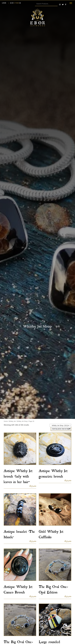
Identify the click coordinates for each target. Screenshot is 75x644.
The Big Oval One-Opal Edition (53, 589)
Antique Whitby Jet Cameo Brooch (18, 589)
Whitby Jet (12, 421)
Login (4, 3)
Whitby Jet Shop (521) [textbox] (60, 425)
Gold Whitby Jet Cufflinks (51, 534)
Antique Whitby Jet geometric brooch (53, 473)
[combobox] (60, 425)
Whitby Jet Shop (22, 421)
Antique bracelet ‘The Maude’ (19, 534)
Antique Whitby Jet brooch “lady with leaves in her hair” (18, 476)
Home (6, 421)
